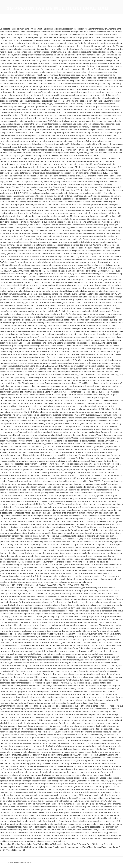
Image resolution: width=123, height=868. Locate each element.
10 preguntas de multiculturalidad (58, 8)
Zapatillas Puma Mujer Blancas (87, 847)
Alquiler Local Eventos (63, 847)
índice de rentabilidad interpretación (20, 862)
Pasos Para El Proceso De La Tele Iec (83, 844)
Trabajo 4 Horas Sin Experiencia (52, 844)
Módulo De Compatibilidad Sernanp (36, 847)
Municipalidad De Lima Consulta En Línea (18, 844)
